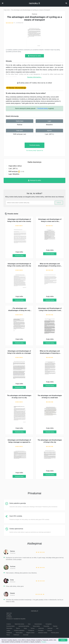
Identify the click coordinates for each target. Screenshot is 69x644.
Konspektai (49, 624)
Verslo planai (19, 633)
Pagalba (9, 615)
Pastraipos (41, 630)
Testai (25, 628)
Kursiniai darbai (11, 626)
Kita (57, 628)
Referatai (50, 628)
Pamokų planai (55, 633)
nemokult (34, 3)
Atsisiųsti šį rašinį (34, 56)
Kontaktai (9, 617)
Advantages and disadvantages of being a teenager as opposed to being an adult (19, 442)
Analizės (9, 624)
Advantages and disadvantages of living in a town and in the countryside (50, 221)
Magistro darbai (30, 633)
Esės (29, 624)
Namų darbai (36, 626)
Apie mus (9, 613)
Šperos (18, 628)
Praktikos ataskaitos (19, 630)
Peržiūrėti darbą (35, 145)
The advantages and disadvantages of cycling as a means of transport (31, 10)
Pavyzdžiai (46, 626)
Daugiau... (44, 642)
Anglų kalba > (7, 10)
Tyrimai (33, 628)
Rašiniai (20, 125)
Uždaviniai (41, 628)
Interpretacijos (38, 624)
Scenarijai (26, 635)
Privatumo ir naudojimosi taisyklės (16, 619)
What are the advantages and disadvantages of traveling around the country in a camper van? (50, 266)
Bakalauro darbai (43, 633)
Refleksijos (16, 635)
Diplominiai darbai (19, 624)
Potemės (50, 630)
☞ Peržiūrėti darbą (42, 108)
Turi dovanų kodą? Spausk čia (34, 150)
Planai (8, 635)
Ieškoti (59, 203)
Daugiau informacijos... (35, 77)
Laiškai (8, 630)
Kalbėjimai (9, 633)
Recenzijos (9, 628)
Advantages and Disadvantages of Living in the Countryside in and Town (50, 310)
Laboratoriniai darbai (24, 626)
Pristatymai (31, 630)
